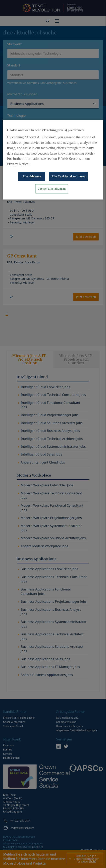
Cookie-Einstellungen (52, 189)
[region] (53, 160)
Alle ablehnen (32, 176)
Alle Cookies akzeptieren (68, 176)
